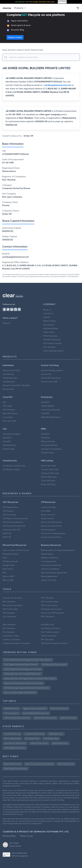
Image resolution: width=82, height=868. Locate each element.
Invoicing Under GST (12, 530)
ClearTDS (45, 413)
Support (6, 323)
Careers (47, 317)
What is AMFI (8, 576)
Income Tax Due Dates (51, 537)
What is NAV (8, 580)
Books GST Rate (48, 484)
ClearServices (9, 382)
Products (21, 8)
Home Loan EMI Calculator (53, 613)
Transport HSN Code (50, 473)
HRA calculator (9, 625)
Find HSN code (47, 625)
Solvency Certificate (50, 569)
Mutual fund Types (11, 554)
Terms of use (26, 836)
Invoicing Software (49, 445)
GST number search (50, 602)
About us (47, 310)
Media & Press (49, 321)
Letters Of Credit (49, 580)
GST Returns (8, 511)
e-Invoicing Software (50, 410)
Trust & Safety (49, 347)
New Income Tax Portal (51, 526)
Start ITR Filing (62, 2)
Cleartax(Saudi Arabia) (53, 351)
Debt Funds (8, 569)
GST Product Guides (52, 343)
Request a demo (15, 37)
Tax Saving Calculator (51, 628)
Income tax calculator (12, 598)
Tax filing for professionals (14, 466)
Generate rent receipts (51, 609)
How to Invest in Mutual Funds (16, 550)
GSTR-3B (7, 537)
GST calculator (9, 617)
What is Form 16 (48, 515)
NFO (5, 573)
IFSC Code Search (49, 605)
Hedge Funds (9, 565)
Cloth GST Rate (48, 481)
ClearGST (45, 402)
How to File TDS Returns (52, 522)
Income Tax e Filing (11, 370)
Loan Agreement (49, 561)
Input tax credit (10, 421)
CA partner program (12, 434)
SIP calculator (9, 613)
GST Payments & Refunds (14, 526)
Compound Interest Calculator (16, 643)
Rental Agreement (49, 576)
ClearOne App (47, 453)
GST (5, 402)
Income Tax (46, 374)
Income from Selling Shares (53, 533)
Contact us (48, 313)
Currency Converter (11, 639)
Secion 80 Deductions (51, 378)
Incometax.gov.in (48, 530)
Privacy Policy (9, 836)
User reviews (49, 325)
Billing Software (48, 441)
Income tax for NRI (49, 382)
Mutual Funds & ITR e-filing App (16, 385)
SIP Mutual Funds (10, 561)
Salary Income (47, 518)
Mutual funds (8, 389)
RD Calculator (9, 628)
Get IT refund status (50, 632)
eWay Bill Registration (51, 417)
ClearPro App (9, 449)
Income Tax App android (52, 370)
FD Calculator (9, 632)
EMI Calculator (9, 602)
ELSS (5, 558)
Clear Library (49, 332)
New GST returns (10, 413)
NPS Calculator (48, 617)
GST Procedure (9, 515)
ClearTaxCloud (9, 445)
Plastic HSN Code (49, 477)
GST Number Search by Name (54, 643)
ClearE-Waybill (47, 406)
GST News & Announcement (15, 518)
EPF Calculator (47, 639)
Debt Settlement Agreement (54, 573)
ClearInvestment (10, 378)
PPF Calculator (48, 598)
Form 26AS (46, 511)
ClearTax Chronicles (52, 340)
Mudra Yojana (47, 554)
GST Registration (10, 507)
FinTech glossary (50, 336)
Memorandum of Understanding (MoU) (58, 550)
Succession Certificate (51, 565)
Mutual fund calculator (13, 605)
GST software (9, 410)
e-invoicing (8, 417)
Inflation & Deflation (50, 558)
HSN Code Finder (49, 466)
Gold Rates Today (11, 636)
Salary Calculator (49, 636)
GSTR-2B (7, 533)
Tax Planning (8, 374)
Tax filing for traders (11, 469)
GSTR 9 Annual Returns (13, 522)
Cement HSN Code (50, 469)
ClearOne (45, 438)
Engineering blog (51, 328)
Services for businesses (51, 449)
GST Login (7, 406)
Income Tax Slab (48, 507)
